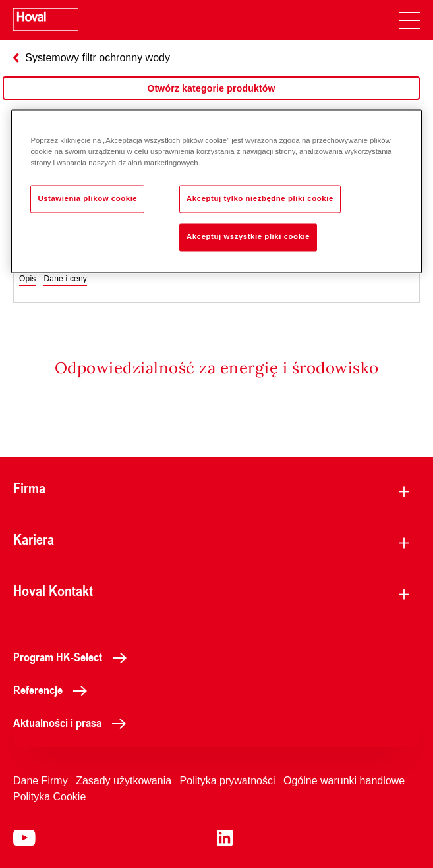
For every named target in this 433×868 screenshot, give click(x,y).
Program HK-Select (73, 657)
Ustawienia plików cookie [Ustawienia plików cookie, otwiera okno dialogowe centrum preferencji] (87, 198)
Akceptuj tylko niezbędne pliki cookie (260, 198)
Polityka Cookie (49, 797)
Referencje (54, 690)
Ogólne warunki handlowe (344, 781)
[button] (27, 279)
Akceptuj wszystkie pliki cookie (248, 236)
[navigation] (409, 20)
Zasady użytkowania (124, 781)
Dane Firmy (41, 781)
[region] (211, 101)
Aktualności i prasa (73, 722)
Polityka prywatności (228, 781)
